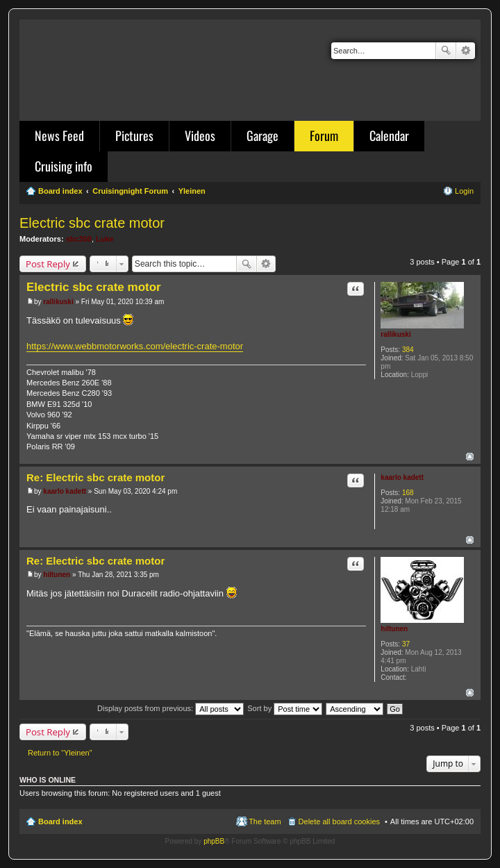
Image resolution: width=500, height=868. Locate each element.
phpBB (214, 841)
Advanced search (466, 51)
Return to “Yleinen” (60, 753)
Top (470, 457)
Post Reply (48, 264)
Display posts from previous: (170, 708)
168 (408, 493)
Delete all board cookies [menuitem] (339, 821)
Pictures (134, 135)
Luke (105, 239)
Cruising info (64, 166)
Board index (60, 821)
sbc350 (79, 239)
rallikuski (395, 334)
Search (446, 51)
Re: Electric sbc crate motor (95, 477)
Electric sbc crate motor (92, 223)
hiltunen (394, 629)
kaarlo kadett (402, 477)
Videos (200, 135)
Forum (324, 135)
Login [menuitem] (464, 191)
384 (408, 350)
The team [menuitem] (265, 821)
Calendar (389, 135)
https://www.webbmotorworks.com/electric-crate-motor (135, 346)
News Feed (59, 135)
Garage (262, 135)
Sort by (285, 708)
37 (406, 644)
